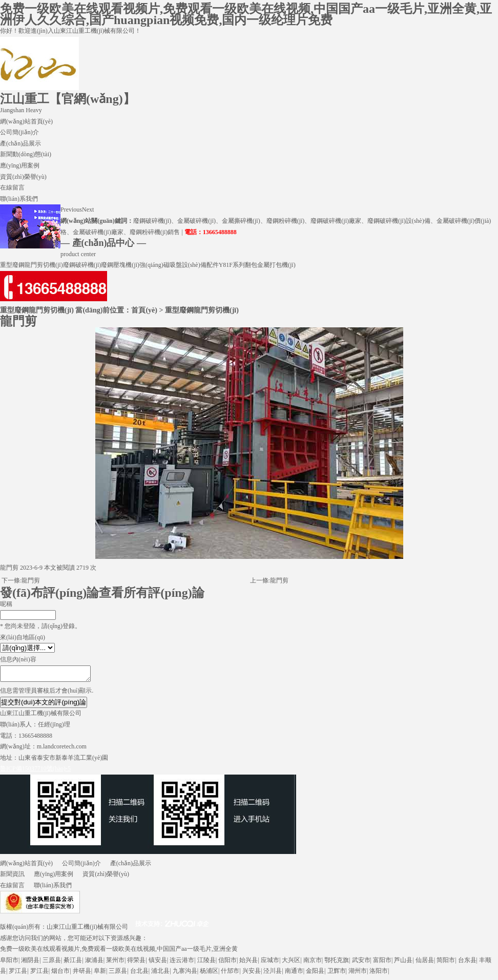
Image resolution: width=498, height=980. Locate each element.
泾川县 (273, 974)
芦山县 (403, 963)
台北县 (139, 974)
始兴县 (248, 963)
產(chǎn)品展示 (20, 143)
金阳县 (315, 974)
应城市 (270, 963)
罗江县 (18, 974)
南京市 (313, 963)
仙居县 (425, 963)
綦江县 (73, 963)
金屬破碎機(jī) (196, 221)
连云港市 (182, 963)
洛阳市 (379, 974)
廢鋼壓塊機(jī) (120, 265)
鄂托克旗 (337, 963)
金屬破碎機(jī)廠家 (98, 232)
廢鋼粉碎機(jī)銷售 (155, 232)
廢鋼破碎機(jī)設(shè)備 (399, 221)
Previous (71, 210)
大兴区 (291, 963)
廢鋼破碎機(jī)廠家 (336, 221)
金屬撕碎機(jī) (241, 221)
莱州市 (115, 963)
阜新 (100, 974)
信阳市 (227, 963)
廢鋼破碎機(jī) (152, 221)
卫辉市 (337, 974)
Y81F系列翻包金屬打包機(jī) (257, 265)
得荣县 (136, 963)
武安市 (361, 963)
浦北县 (160, 974)
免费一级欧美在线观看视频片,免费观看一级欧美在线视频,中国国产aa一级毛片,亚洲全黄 (119, 952)
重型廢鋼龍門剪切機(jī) (32, 265)
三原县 (52, 963)
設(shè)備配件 (200, 265)
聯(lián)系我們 (19, 199)
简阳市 (446, 963)
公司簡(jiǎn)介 (19, 132)
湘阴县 (30, 963)
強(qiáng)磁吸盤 (161, 265)
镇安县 (158, 963)
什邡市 (230, 974)
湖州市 (358, 974)
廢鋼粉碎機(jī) (286, 221)
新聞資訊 (12, 877)
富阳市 (382, 963)
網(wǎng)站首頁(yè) (26, 121)
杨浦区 (209, 974)
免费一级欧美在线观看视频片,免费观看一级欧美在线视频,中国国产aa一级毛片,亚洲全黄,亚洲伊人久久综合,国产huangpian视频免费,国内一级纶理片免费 (246, 14)
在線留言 (12, 187)
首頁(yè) (144, 310)
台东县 (467, 963)
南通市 (294, 974)
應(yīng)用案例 (20, 165)
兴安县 (252, 974)
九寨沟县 (185, 974)
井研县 (82, 974)
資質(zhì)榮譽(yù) (23, 177)
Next (88, 210)
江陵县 (206, 963)
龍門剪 (31, 580)
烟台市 (60, 974)
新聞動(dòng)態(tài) (26, 154)
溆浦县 (94, 963)
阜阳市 (9, 963)
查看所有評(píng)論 (151, 593)
